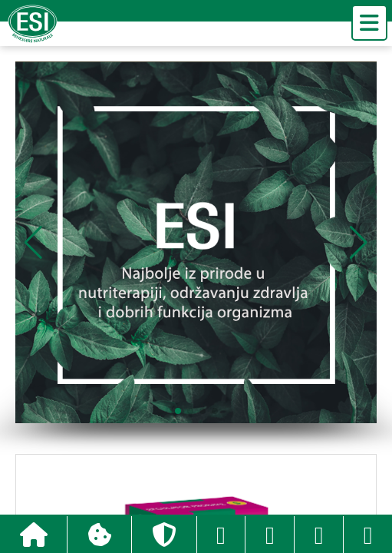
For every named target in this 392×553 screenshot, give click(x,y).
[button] (359, 243)
